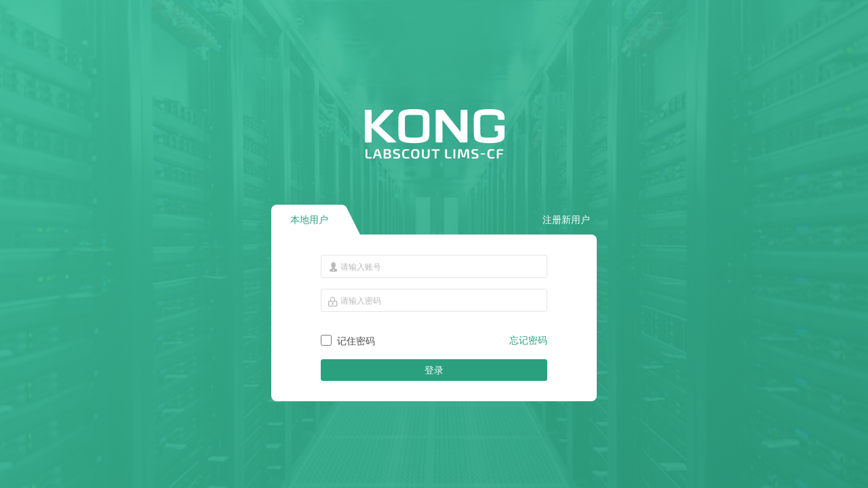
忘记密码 (528, 340)
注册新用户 (566, 220)
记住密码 (356, 341)
